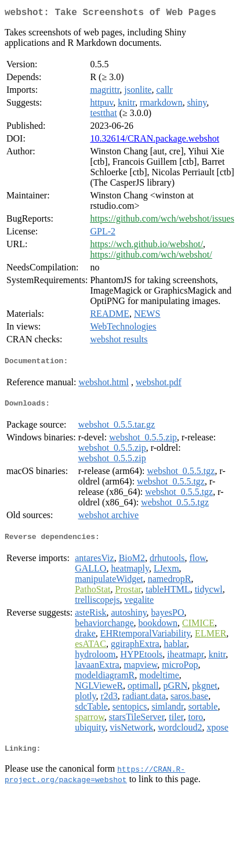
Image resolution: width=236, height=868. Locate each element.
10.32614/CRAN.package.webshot (155, 141)
